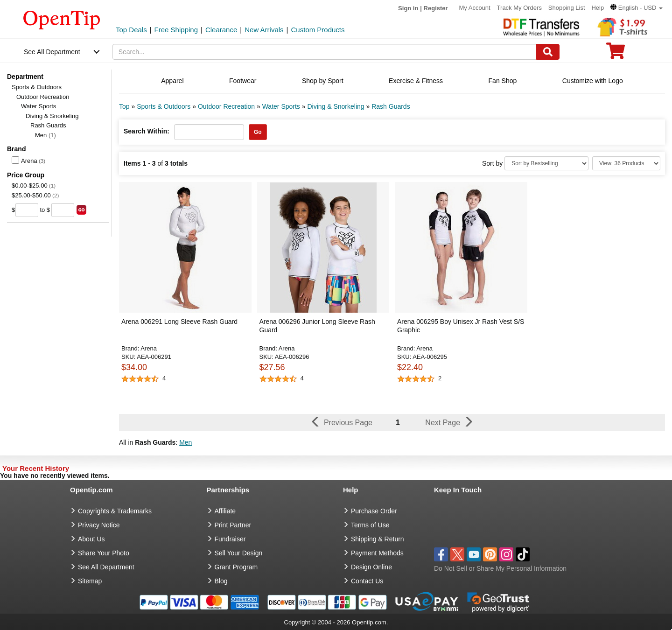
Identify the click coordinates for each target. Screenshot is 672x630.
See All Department (52, 52)
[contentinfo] (62, 19)
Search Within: (147, 131)
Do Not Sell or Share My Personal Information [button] (500, 568)
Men (45, 135)
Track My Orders (519, 8)
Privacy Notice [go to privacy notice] (99, 525)
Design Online (371, 567)
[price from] (27, 210)
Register (436, 8)
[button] (637, 8)
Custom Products (318, 30)
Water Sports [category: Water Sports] (281, 106)
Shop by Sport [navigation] (323, 81)
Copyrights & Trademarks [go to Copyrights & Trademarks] (115, 511)
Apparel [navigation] (172, 81)
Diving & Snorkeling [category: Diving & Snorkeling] (336, 106)
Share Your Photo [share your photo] (104, 553)
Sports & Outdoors (37, 87)
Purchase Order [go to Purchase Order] (374, 511)
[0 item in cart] (616, 54)
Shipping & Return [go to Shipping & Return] (378, 539)
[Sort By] (546, 163)
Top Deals (131, 30)
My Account (475, 8)
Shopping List (567, 8)
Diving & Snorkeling (52, 116)
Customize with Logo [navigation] (593, 81)
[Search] (548, 52)
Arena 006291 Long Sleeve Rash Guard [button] (179, 322)
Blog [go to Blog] (221, 581)
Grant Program (236, 567)
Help (598, 8)
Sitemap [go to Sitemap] (90, 581)
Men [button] (185, 442)
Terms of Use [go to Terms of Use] (370, 525)
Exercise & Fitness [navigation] (416, 81)
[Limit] (626, 163)
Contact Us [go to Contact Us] (367, 581)
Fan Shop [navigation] (503, 81)
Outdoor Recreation (43, 97)
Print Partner (233, 525)
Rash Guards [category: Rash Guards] (391, 106)
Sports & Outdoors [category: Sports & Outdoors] (164, 106)
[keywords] (325, 52)
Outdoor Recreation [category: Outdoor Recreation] (226, 106)
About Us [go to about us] (91, 539)
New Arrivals (264, 30)
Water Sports (38, 106)
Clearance (221, 30)
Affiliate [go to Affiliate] (225, 511)
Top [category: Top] (124, 106)
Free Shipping (176, 30)
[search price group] (81, 210)
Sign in (408, 8)
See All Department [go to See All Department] (106, 567)
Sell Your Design (239, 553)
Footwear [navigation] (243, 81)
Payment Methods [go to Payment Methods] (377, 553)
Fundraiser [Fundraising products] (230, 539)
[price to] (63, 210)
